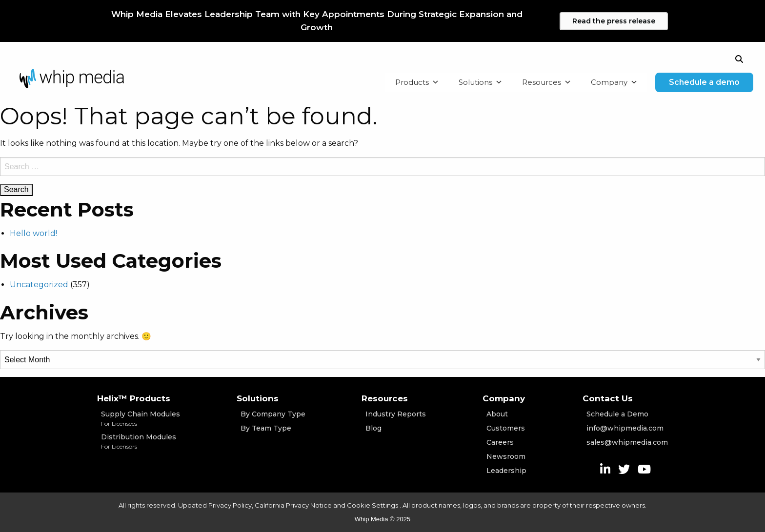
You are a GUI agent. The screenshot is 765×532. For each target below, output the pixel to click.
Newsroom (506, 456)
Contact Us (608, 398)
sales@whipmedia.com (627, 442)
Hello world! (33, 233)
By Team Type (266, 428)
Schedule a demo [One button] (704, 82)
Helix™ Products (134, 398)
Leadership (506, 471)
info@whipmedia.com (625, 428)
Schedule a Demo (617, 414)
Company (614, 82)
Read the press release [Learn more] (614, 21)
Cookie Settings (373, 505)
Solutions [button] (481, 82)
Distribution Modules (141, 442)
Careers (500, 442)
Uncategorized (39, 285)
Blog (373, 428)
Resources (547, 82)
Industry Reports (396, 414)
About (497, 414)
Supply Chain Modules (141, 419)
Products (417, 82)
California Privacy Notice (293, 505)
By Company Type (273, 414)
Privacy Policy (230, 505)
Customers (506, 428)
